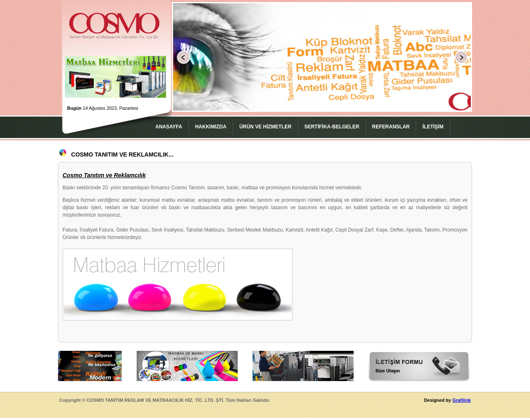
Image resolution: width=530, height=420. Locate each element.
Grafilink (461, 400)
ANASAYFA (169, 127)
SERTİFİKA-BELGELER (332, 127)
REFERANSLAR (391, 127)
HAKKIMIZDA (211, 127)
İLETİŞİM (433, 127)
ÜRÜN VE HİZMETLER (265, 127)
